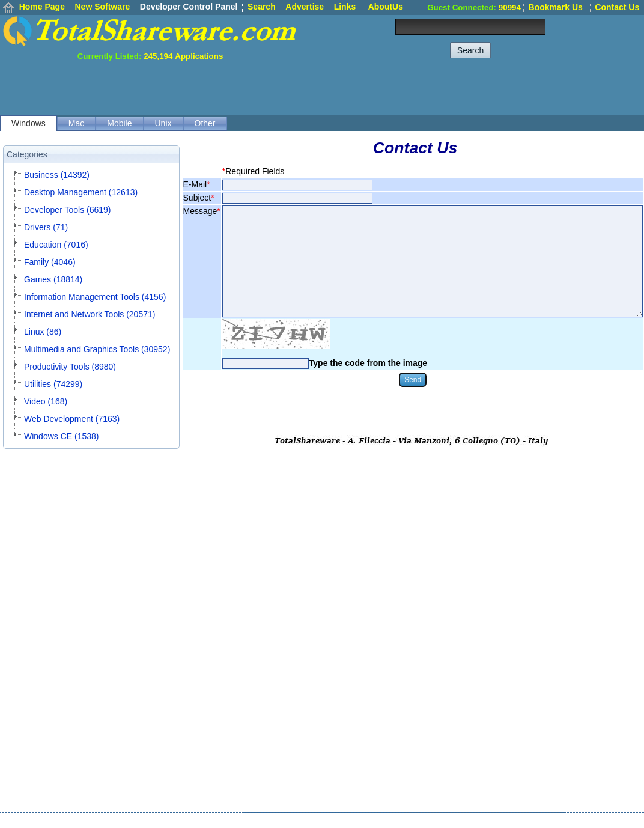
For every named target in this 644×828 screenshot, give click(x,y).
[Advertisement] (425, 88)
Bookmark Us (556, 7)
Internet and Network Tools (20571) (90, 314)
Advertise (305, 7)
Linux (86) (43, 332)
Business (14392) (57, 175)
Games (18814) (53, 279)
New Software (102, 7)
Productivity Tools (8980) (70, 367)
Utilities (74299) (53, 384)
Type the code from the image (368, 363)
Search (262, 7)
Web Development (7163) (72, 419)
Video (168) (46, 401)
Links (345, 7)
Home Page (42, 7)
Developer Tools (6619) (68, 210)
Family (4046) (50, 262)
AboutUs (386, 7)
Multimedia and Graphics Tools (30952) (97, 349)
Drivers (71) (46, 227)
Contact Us (617, 7)
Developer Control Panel (189, 7)
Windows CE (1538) (62, 436)
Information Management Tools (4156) (95, 297)
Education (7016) (56, 245)
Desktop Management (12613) (81, 192)
